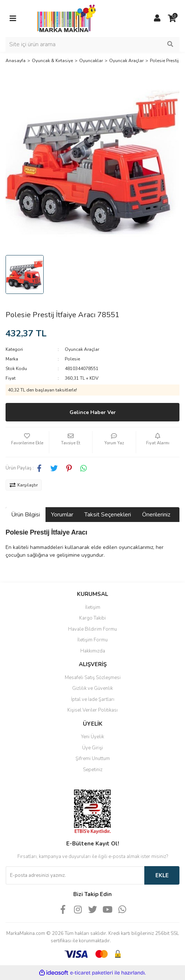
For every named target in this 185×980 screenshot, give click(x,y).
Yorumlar (62, 515)
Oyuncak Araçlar (82, 349)
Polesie (72, 359)
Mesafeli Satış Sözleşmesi (93, 678)
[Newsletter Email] (75, 875)
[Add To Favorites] (27, 442)
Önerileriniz (156, 515)
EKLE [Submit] (162, 875)
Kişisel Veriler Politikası (92, 710)
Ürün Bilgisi (26, 515)
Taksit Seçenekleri (108, 515)
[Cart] (172, 18)
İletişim (93, 607)
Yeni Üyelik (92, 737)
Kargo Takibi (92, 618)
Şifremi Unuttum (93, 759)
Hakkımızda (93, 651)
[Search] (92, 44)
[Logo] (64, 18)
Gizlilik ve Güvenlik (92, 688)
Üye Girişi (92, 748)
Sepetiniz (93, 770)
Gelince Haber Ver (93, 412)
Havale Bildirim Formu (92, 629)
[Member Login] (157, 18)
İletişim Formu (92, 640)
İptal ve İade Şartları (93, 699)
